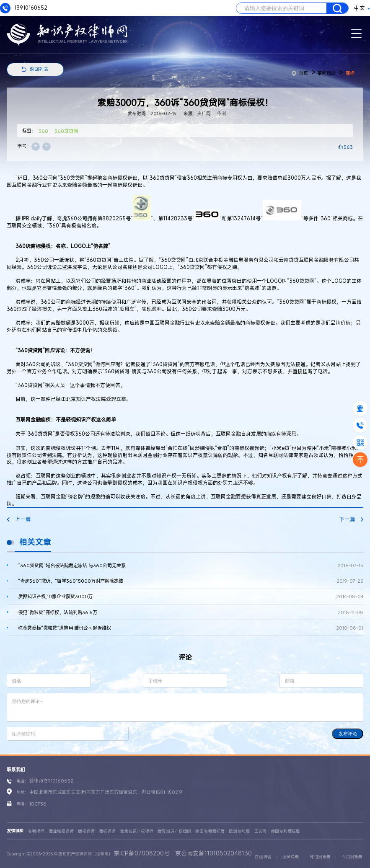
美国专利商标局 (210, 831)
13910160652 (24, 8)
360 (43, 131)
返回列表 (39, 69)
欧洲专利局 (239, 831)
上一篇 (19, 519)
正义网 (260, 831)
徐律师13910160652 (51, 781)
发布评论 (348, 734)
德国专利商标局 (285, 831)
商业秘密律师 (61, 831)
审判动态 (326, 73)
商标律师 (107, 831)
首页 (300, 73)
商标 (350, 73)
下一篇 (351, 519)
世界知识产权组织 (174, 831)
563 (348, 147)
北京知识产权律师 (137, 831)
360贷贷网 (66, 131)
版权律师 (86, 831)
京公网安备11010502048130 (213, 853)
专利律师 (36, 831)
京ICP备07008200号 (142, 853)
